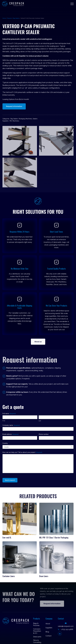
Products (9, 18)
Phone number (44, 434)
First (4, 421)
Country (5, 443)
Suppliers (49, 628)
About (48, 624)
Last (40, 421)
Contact (48, 636)
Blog (47, 632)
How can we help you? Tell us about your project (22, 452)
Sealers (35, 119)
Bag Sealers (16, 18)
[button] (72, 4)
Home (4, 18)
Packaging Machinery (25, 119)
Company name (11, 425)
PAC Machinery (14, 121)
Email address (10, 434)
